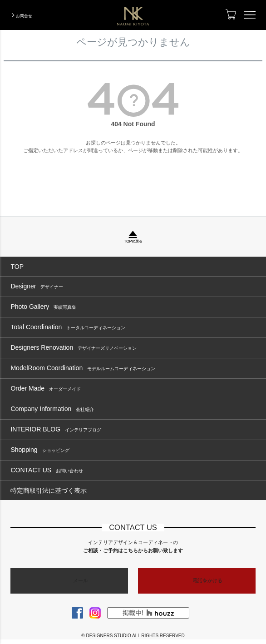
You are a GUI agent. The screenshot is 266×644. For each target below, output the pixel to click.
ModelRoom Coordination (83, 368)
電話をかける (207, 580)
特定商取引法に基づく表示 (49, 490)
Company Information (52, 409)
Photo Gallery (43, 307)
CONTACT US (47, 470)
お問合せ (24, 16)
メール (81, 580)
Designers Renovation (74, 348)
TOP (17, 267)
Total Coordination (68, 327)
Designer (37, 286)
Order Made (46, 389)
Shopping (40, 450)
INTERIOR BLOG (56, 429)
